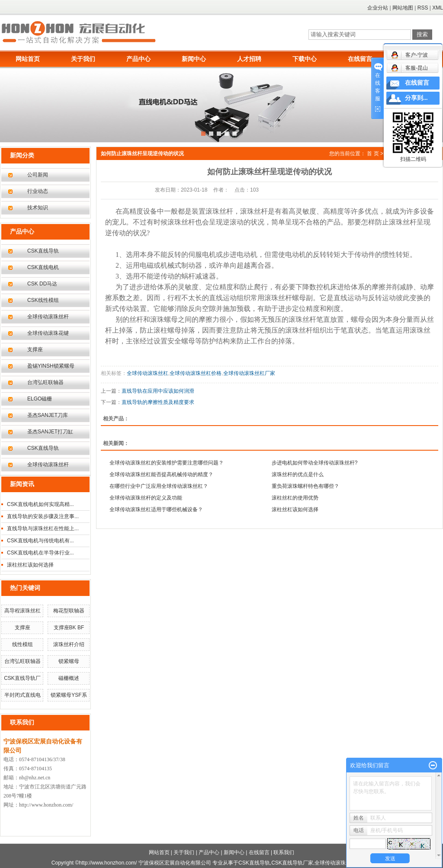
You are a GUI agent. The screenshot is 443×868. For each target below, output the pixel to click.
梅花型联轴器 (69, 611)
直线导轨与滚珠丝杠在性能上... (43, 528)
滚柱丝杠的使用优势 (295, 498)
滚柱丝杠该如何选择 (30, 565)
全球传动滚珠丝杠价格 (196, 373)
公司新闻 (38, 175)
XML (438, 8)
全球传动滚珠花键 (48, 333)
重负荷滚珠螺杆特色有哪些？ (305, 486)
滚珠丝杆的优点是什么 (298, 474)
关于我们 (83, 59)
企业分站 (378, 8)
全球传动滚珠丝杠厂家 (249, 373)
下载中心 (305, 59)
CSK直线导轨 (43, 251)
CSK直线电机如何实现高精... (40, 504)
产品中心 (138, 59)
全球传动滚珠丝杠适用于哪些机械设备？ (156, 509)
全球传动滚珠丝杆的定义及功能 (146, 498)
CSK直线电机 (43, 267)
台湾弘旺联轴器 (45, 382)
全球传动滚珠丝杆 (48, 317)
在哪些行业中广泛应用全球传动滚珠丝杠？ (159, 486)
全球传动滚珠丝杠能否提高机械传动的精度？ (161, 474)
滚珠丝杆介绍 (69, 644)
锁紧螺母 (69, 661)
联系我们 (284, 852)
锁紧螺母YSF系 (69, 695)
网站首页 (28, 59)
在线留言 (360, 59)
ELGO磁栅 (40, 399)
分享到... (416, 98)
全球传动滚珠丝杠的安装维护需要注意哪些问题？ (167, 463)
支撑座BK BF (69, 628)
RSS (423, 8)
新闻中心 (194, 59)
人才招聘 (249, 59)
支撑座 (35, 349)
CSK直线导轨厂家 (292, 863)
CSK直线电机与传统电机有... (40, 541)
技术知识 (38, 208)
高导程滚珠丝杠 (22, 611)
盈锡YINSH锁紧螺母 (51, 366)
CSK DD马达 (42, 284)
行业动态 (38, 191)
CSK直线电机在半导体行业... (40, 553)
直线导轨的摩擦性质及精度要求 (158, 402)
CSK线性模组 (43, 300)
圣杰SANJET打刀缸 (50, 432)
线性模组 (22, 644)
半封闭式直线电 (22, 695)
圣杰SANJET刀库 (48, 415)
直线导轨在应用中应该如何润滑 (158, 391)
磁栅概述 (69, 678)
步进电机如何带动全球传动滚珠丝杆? (315, 463)
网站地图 (403, 8)
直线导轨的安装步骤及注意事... (43, 516)
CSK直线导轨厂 (22, 678)
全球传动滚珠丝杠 (148, 373)
